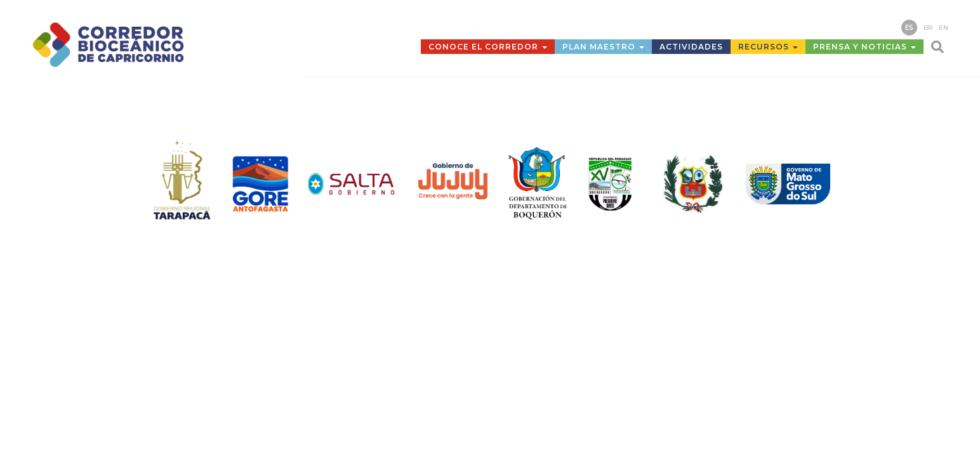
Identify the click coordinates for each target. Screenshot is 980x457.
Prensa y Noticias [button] (864, 47)
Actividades (691, 47)
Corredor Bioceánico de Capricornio (136, 44)
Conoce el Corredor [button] (488, 47)
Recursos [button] (768, 47)
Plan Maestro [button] (603, 47)
